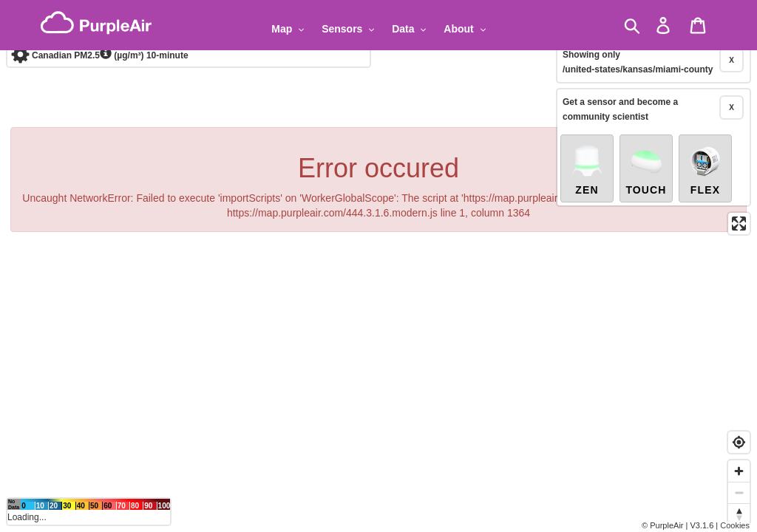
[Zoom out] (739, 492)
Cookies (735, 525)
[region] (378, 266)
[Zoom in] (739, 471)
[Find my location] (739, 442)
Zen (587, 134)
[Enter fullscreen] (739, 189)
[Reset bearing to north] (739, 514)
